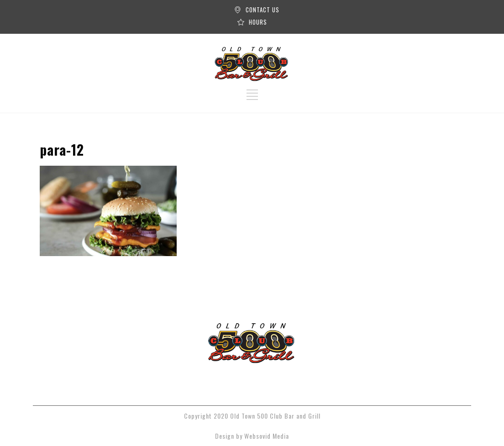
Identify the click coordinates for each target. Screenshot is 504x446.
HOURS (258, 22)
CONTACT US (262, 10)
